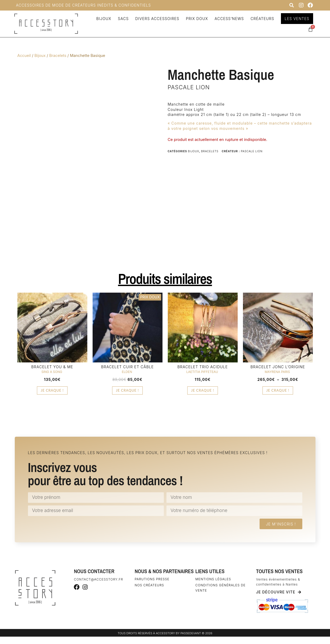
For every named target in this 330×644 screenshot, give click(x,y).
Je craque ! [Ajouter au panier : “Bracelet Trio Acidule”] (202, 390)
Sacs (123, 19)
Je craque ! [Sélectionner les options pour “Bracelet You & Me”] (52, 390)
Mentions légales (213, 579)
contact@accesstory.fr (98, 579)
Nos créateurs (149, 585)
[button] (292, 5)
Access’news (229, 19)
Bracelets (58, 56)
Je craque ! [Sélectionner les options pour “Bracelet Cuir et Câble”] (127, 390)
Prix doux (196, 19)
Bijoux (103, 19)
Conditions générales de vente (221, 588)
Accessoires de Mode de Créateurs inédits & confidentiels (84, 5)
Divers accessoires (157, 19)
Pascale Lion (189, 87)
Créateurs (262, 19)
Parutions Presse (152, 579)
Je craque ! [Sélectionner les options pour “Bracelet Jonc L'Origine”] (278, 390)
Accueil (24, 56)
